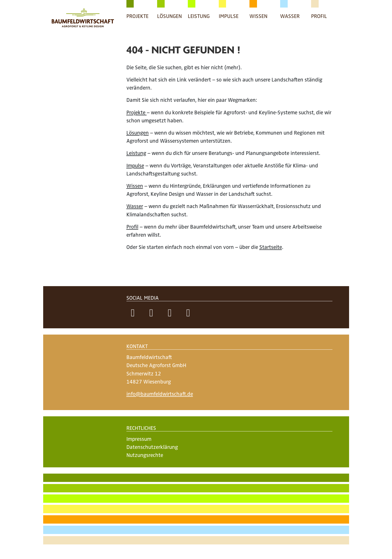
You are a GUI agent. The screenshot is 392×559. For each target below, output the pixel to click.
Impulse (135, 165)
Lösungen (138, 132)
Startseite (271, 247)
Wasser (135, 206)
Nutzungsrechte (145, 455)
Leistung (136, 153)
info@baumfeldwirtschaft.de (160, 394)
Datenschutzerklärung (152, 447)
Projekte (137, 112)
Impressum (139, 439)
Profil (132, 226)
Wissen (135, 186)
